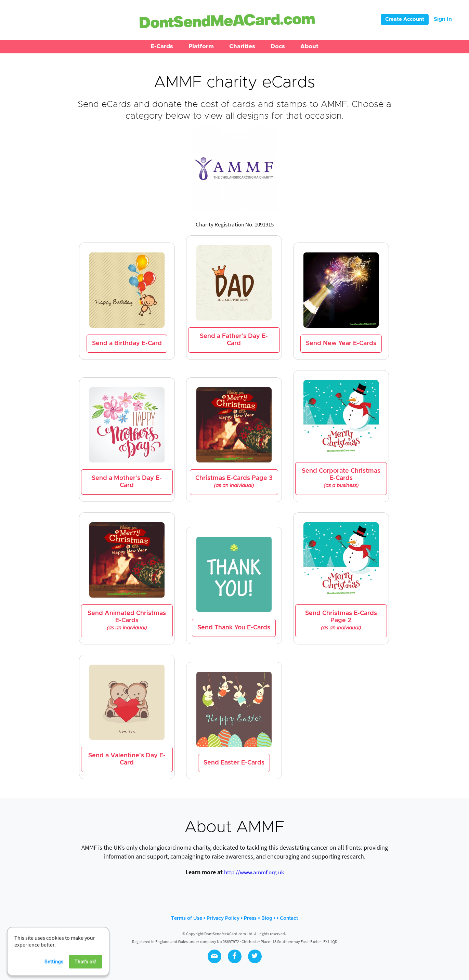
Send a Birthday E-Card (127, 343)
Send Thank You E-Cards (234, 628)
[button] (162, 47)
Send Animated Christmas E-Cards (127, 620)
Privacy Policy (223, 918)
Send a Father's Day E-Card (234, 340)
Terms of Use (187, 918)
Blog (267, 918)
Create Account (405, 19)
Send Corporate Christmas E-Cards (341, 478)
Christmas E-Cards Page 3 (234, 482)
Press (250, 918)
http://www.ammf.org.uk (254, 872)
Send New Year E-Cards (341, 343)
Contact (289, 918)
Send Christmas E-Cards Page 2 (341, 620)
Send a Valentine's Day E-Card (127, 759)
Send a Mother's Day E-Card (127, 482)
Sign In (443, 19)
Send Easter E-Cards (234, 763)
